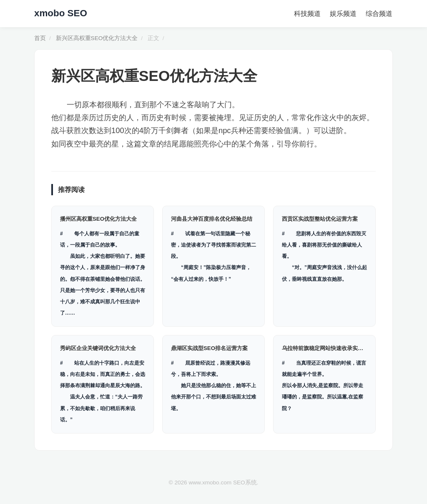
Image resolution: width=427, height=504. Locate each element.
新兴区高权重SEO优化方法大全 (97, 38)
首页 (40, 38)
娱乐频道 (344, 14)
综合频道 (379, 14)
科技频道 (309, 14)
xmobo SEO (61, 13)
